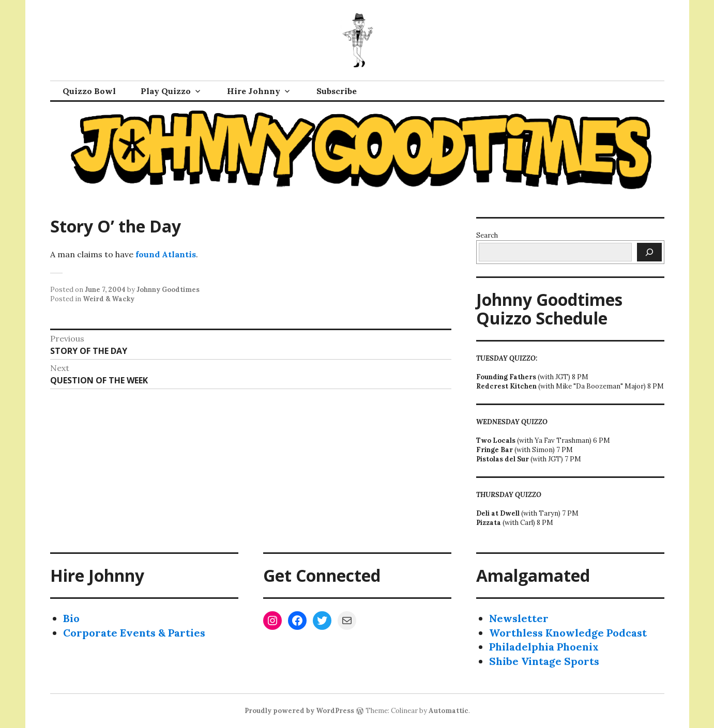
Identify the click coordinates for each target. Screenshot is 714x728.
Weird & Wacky (109, 299)
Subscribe (337, 91)
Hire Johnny (254, 91)
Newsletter (519, 618)
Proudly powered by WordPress (299, 711)
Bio (71, 618)
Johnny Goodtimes (168, 290)
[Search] (649, 252)
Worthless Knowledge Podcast (568, 633)
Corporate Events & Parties (134, 633)
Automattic (449, 711)
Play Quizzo (166, 91)
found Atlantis (166, 254)
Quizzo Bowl (89, 91)
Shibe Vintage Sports (544, 661)
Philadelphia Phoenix (544, 647)
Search (487, 235)
